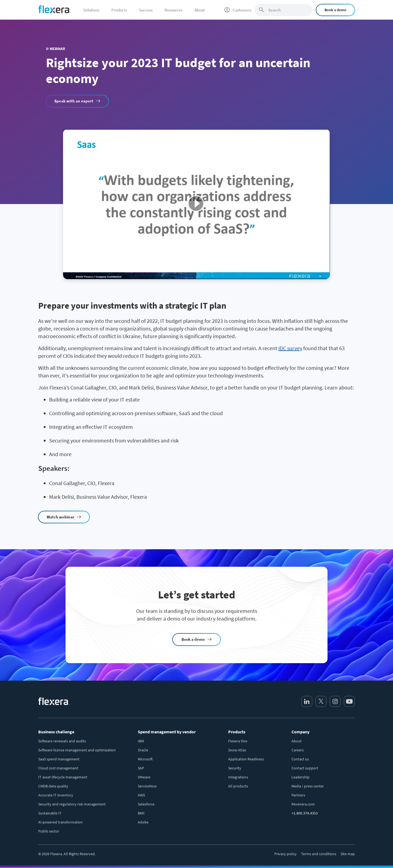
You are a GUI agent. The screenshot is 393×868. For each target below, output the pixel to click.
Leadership (300, 777)
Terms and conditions (319, 854)
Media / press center (308, 786)
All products (238, 786)
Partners (298, 795)
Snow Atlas (237, 750)
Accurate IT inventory (56, 795)
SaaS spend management (59, 759)
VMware (144, 777)
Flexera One (238, 741)
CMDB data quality (53, 786)
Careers (298, 750)
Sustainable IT (50, 813)
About (297, 741)
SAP (141, 768)
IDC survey (290, 348)
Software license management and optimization (77, 750)
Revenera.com (303, 804)
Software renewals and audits (62, 741)
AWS (141, 795)
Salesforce (146, 804)
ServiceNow (147, 786)
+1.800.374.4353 (305, 813)
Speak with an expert (74, 101)
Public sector (49, 831)
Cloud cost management (58, 768)
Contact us (300, 759)
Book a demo (335, 10)
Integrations (238, 777)
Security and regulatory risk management (72, 804)
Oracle (143, 750)
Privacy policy (285, 854)
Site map (348, 854)
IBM (141, 741)
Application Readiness (246, 759)
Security (235, 768)
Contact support (305, 768)
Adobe (143, 822)
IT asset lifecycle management (63, 777)
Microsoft (145, 759)
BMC (141, 813)
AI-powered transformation (60, 822)
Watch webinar (60, 517)
